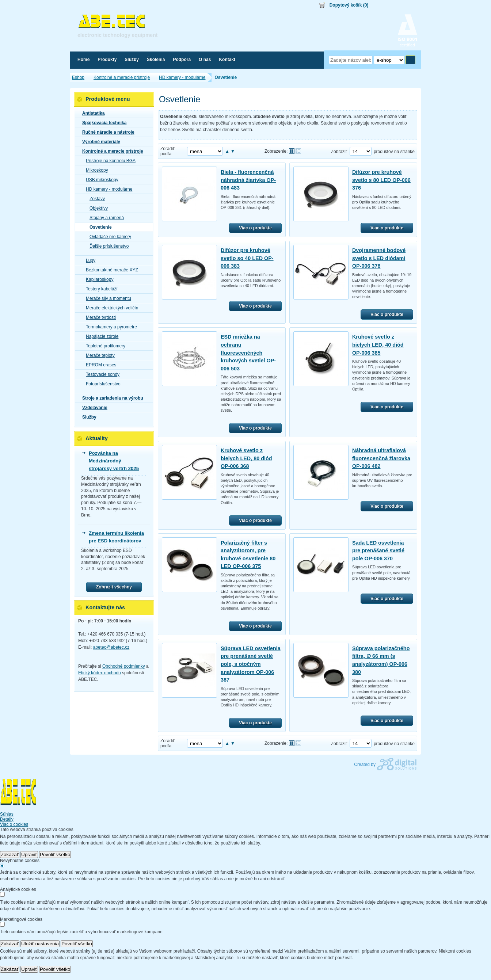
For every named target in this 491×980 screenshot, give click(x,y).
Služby (87, 417)
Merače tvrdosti (99, 317)
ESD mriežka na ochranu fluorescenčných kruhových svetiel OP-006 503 (248, 352)
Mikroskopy (95, 170)
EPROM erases (99, 365)
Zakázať (10, 855)
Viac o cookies (14, 824)
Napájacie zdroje (100, 336)
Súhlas (7, 814)
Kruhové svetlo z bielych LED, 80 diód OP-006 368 (246, 458)
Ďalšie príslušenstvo (107, 246)
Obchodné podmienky (124, 666)
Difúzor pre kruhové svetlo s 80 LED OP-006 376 (381, 180)
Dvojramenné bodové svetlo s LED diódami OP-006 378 (379, 258)
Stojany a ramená (104, 218)
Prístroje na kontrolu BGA (109, 161)
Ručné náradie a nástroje (106, 132)
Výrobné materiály (99, 142)
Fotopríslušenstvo (101, 384)
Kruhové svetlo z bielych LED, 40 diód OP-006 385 (378, 345)
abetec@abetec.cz (111, 647)
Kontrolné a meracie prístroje (111, 151)
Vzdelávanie (93, 408)
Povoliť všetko (55, 855)
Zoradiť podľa (168, 151)
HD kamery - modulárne (107, 189)
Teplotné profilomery (103, 346)
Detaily (7, 819)
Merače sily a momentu (106, 298)
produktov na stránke (394, 152)
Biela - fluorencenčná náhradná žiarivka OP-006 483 (248, 180)
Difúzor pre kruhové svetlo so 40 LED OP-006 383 (247, 258)
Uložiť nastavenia (40, 944)
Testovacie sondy (100, 374)
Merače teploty (98, 355)
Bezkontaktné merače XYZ (110, 270)
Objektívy (96, 208)
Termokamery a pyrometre (109, 327)
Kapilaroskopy (97, 279)
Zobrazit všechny (114, 587)
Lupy (88, 260)
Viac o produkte (255, 228)
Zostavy (95, 199)
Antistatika (91, 113)
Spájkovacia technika (102, 123)
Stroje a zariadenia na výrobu (111, 398)
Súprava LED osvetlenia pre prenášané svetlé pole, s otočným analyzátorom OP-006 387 (251, 664)
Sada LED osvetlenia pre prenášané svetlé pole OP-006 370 (378, 551)
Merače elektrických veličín (110, 308)
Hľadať (410, 60)
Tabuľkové (298, 151)
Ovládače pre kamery (108, 237)
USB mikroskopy (100, 180)
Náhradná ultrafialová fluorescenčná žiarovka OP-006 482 (381, 458)
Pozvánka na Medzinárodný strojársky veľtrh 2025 (114, 461)
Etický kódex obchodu (100, 673)
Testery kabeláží (100, 289)
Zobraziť (339, 152)
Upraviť (29, 855)
